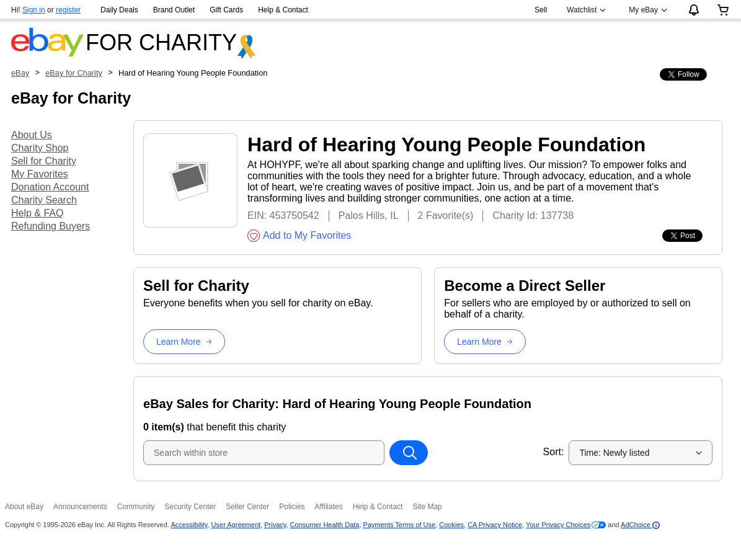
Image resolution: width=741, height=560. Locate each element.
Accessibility (189, 525)
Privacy (275, 525)
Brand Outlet (174, 10)
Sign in (34, 10)
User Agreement (236, 525)
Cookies (451, 525)
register (68, 10)
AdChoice (640, 525)
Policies (292, 507)
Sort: (554, 452)
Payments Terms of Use (400, 525)
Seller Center (247, 507)
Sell (541, 10)
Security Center (190, 507)
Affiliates (329, 507)
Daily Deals (119, 10)
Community (136, 507)
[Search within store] (409, 453)
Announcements (80, 507)
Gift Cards (226, 10)
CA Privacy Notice (495, 525)
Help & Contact (283, 10)
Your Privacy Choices (558, 525)
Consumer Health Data (325, 525)
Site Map (427, 507)
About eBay (24, 507)
